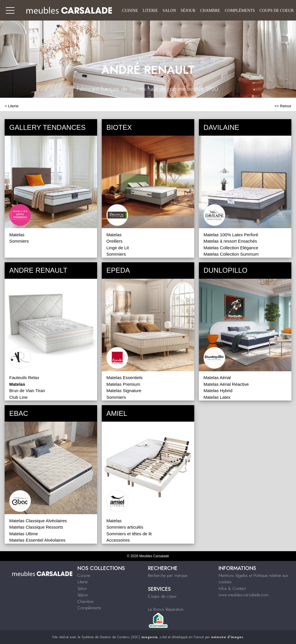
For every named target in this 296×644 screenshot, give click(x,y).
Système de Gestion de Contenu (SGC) (120, 637)
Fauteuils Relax (24, 378)
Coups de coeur (277, 11)
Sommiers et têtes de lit (129, 534)
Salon (169, 11)
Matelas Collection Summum (231, 254)
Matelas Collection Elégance (231, 248)
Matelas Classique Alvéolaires (38, 521)
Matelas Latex (217, 397)
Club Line (18, 397)
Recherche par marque (168, 575)
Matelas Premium (123, 384)
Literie (150, 11)
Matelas (17, 235)
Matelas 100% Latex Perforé (231, 235)
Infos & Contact (232, 588)
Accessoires (118, 540)
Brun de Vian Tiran (27, 391)
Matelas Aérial (217, 378)
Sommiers (19, 241)
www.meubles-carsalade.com (244, 595)
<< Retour (283, 106)
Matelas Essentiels (124, 378)
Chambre (210, 11)
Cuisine (130, 11)
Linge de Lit (118, 248)
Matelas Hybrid (218, 391)
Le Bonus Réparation (166, 609)
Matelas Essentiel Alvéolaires (37, 540)
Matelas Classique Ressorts (36, 527)
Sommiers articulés (125, 527)
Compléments (240, 11)
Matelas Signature (124, 391)
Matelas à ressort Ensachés (230, 241)
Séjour (188, 11)
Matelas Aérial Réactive (226, 384)
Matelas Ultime (24, 534)
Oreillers (114, 241)
